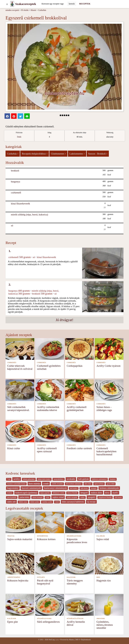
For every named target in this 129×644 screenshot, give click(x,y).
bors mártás (34, 484)
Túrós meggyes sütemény (75, 582)
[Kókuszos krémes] (50, 522)
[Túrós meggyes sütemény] (79, 563)
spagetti (92, 497)
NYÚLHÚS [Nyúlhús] (41, 577)
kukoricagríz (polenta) (26, 493)
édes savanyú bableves (73, 502)
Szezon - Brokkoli (98, 153)
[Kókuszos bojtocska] (20, 563)
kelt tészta (84, 488)
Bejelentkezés (86, 640)
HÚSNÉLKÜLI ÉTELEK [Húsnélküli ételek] (75, 619)
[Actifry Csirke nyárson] (109, 349)
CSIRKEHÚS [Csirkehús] (12, 363)
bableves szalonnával (99, 479)
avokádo (71, 479)
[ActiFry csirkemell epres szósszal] (50, 431)
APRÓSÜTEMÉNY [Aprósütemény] (14, 577)
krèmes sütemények (109, 488)
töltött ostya (23, 502)
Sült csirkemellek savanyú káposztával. (18, 409)
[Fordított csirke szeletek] (79, 431)
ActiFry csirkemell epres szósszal (47, 450)
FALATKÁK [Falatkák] (101, 536)
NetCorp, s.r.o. (54, 640)
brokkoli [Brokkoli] (15, 171)
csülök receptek (57, 484)
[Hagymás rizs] (109, 563)
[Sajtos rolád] (109, 522)
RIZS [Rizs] (98, 577)
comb (46, 484)
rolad (47, 497)
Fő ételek (25, 10)
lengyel (84, 493)
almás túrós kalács (44, 479)
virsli (57, 502)
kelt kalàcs (74, 488)
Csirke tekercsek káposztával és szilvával (20, 367)
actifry (17, 479)
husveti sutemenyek (31, 488)
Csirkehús (42, 10)
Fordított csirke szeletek (79, 448)
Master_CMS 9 (74, 640)
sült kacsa (118, 497)
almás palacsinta (29, 479)
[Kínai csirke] (20, 431)
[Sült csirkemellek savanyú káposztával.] (20, 390)
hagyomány (13, 488)
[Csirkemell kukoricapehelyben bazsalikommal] (109, 431)
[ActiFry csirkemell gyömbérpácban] (79, 390)
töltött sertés (35, 502)
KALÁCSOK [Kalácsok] (71, 577)
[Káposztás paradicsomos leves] (79, 522)
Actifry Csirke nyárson (109, 366)
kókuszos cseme (59, 493)
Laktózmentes (77, 153)
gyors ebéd (111, 484)
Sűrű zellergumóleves (48, 622)
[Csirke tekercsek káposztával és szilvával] (20, 349)
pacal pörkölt (12, 497)
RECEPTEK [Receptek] (85, 4)
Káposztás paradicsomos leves (77, 541)
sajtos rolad (58, 497)
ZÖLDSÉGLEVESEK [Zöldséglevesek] (74, 536)
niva (107, 493)
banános (113, 479)
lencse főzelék (72, 493)
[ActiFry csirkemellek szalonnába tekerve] (50, 390)
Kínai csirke (14, 448)
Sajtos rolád (103, 539)
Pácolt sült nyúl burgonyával (45, 582)
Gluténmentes (58, 153)
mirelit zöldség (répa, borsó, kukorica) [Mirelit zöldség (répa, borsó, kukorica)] (29, 215)
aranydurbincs (59, 479)
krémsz (10, 493)
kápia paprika (45, 493)
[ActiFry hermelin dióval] (79, 605)
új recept (91, 502)
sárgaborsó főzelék (105, 497)
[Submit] (72, 4)
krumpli (94, 488)
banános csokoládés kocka (16, 484)
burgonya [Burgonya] (15, 182)
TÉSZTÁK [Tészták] (11, 536)
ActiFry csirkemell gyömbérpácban (77, 409)
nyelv (115, 493)
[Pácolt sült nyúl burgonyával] (50, 563)
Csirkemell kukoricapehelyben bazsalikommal (106, 451)
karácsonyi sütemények (55, 488)
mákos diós (96, 493)
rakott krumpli (37, 497)
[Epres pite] (20, 605)
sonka (82, 497)
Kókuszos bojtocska (18, 580)
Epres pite (13, 622)
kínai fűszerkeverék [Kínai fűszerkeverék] (20, 204)
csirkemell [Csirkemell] (16, 193)
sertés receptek (72, 497)
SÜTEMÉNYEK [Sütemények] (43, 536)
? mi (9, 479)
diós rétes (88, 484)
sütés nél (11, 502)
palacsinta (24, 497)
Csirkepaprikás (75, 366)
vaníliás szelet (47, 502)
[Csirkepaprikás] (79, 349)
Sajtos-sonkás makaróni (20, 539)
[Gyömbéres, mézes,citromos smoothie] (109, 605)
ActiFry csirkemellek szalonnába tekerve (48, 409)
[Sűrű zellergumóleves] (50, 605)
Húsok (33, 10)
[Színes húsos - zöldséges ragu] (109, 390)
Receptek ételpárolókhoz (35, 153)
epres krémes (99, 484)
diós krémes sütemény (74, 484)
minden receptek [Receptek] (12, 10)
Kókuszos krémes (46, 539)
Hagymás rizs (104, 580)
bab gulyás (83, 479)
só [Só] (12, 226)
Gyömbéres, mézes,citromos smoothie (105, 625)
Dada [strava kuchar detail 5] (19, 137)
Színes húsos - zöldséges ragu (104, 409)
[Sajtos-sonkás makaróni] (20, 522)
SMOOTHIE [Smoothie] (101, 619)
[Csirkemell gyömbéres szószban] (50, 349)
